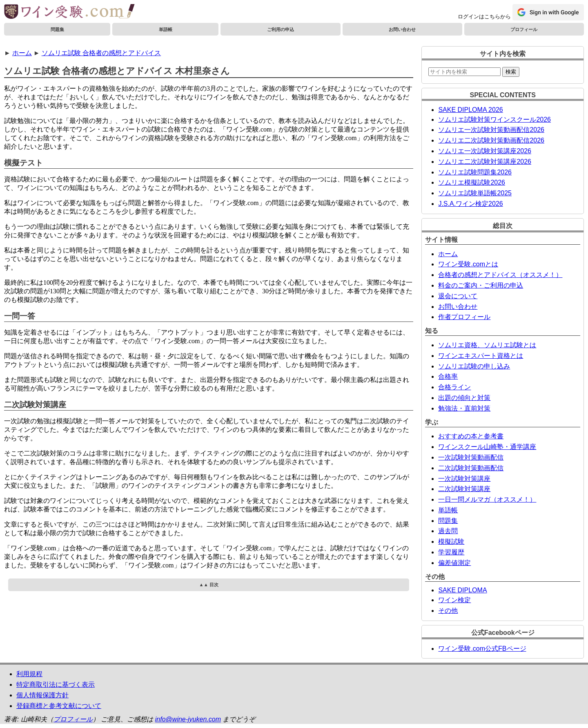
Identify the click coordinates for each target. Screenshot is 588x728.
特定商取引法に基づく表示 (56, 684)
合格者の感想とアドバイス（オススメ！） (500, 275)
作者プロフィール (464, 317)
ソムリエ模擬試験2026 (472, 182)
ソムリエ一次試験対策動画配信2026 (491, 130)
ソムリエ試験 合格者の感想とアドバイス (101, 53)
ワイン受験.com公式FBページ (482, 649)
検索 (511, 72)
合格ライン (454, 387)
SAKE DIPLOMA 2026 (470, 110)
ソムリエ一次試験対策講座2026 (485, 151)
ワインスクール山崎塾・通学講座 (487, 447)
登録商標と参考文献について (59, 706)
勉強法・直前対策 (464, 408)
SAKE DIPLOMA (462, 590)
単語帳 (166, 29)
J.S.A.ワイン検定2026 (470, 204)
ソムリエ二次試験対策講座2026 (485, 162)
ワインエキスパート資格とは (481, 356)
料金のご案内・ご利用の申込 (481, 285)
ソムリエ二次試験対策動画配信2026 (491, 140)
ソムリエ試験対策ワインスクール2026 (494, 119)
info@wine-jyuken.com (188, 719)
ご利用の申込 (281, 29)
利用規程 (29, 674)
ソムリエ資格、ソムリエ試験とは (487, 345)
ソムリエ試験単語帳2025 (475, 193)
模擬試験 (451, 542)
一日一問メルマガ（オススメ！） (487, 499)
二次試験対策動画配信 (471, 468)
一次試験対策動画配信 (471, 457)
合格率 (448, 376)
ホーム (22, 53)
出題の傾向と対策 (464, 398)
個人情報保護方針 (42, 695)
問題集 (57, 29)
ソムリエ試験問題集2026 (475, 172)
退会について (458, 296)
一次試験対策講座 (464, 479)
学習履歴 (451, 552)
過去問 (448, 531)
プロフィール (524, 29)
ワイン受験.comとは (468, 264)
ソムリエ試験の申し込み (474, 366)
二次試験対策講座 (464, 489)
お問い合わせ (402, 29)
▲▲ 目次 (209, 585)
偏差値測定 (454, 563)
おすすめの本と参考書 (471, 436)
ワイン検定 (454, 600)
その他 (448, 611)
